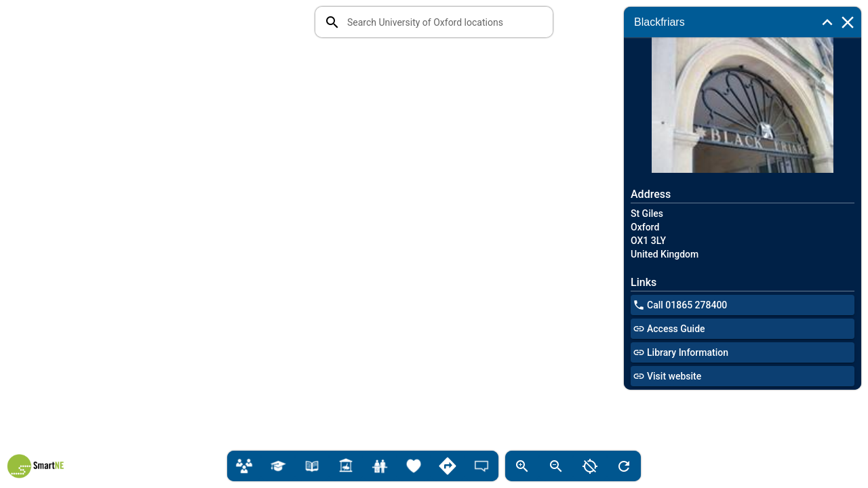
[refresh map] (624, 466)
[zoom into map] (522, 466)
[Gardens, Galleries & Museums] (346, 466)
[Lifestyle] (414, 466)
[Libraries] (312, 466)
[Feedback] (481, 466)
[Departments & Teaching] (244, 466)
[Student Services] (380, 466)
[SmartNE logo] (36, 468)
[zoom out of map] (556, 466)
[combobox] (444, 22)
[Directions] (448, 466)
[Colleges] (278, 466)
